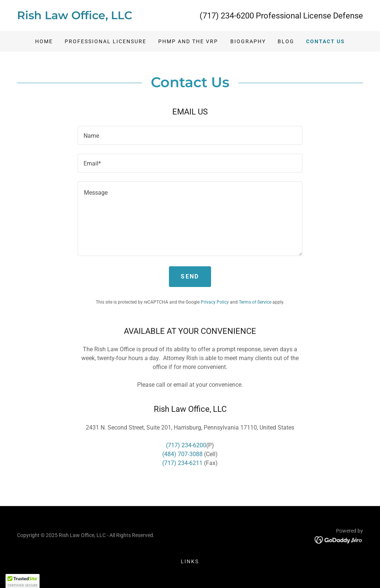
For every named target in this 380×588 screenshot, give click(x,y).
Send (190, 276)
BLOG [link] (286, 41)
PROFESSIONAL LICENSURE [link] (106, 41)
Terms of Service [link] (255, 302)
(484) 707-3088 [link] (182, 454)
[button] (23, 581)
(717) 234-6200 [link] (227, 16)
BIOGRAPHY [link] (248, 41)
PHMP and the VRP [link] (188, 41)
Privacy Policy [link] (215, 302)
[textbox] (190, 135)
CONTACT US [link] (325, 41)
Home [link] (44, 41)
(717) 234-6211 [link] (182, 463)
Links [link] (190, 561)
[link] (104, 17)
